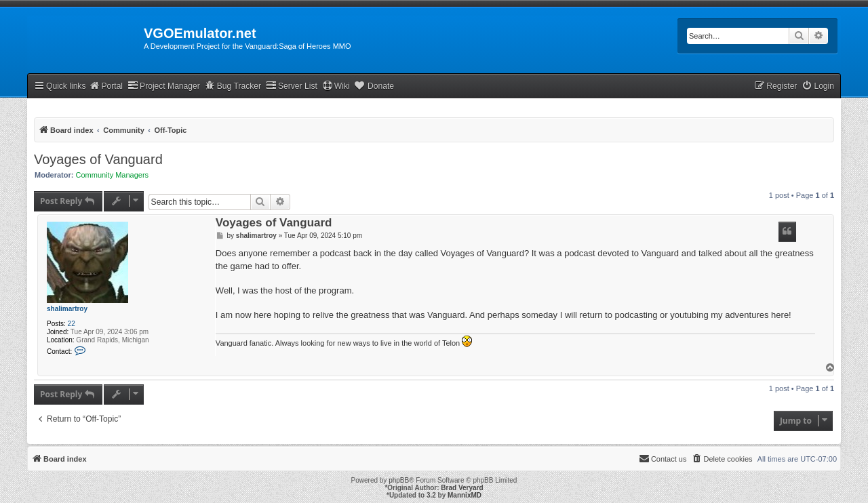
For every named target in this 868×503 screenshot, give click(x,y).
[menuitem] (818, 86)
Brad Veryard (462, 488)
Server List (292, 86)
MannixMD (465, 495)
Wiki (336, 86)
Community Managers (113, 175)
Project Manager (164, 86)
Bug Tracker (233, 86)
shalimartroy (67, 309)
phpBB (399, 480)
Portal (106, 86)
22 (72, 324)
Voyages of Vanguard (98, 159)
